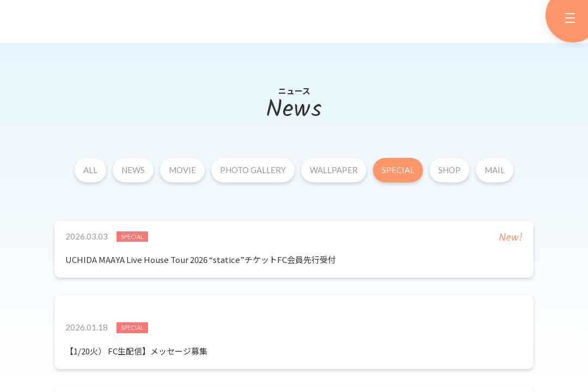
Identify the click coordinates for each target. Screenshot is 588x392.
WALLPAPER (334, 170)
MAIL (495, 170)
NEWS (133, 170)
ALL (90, 170)
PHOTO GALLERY (253, 170)
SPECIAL (398, 170)
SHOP (449, 170)
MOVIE (182, 170)
